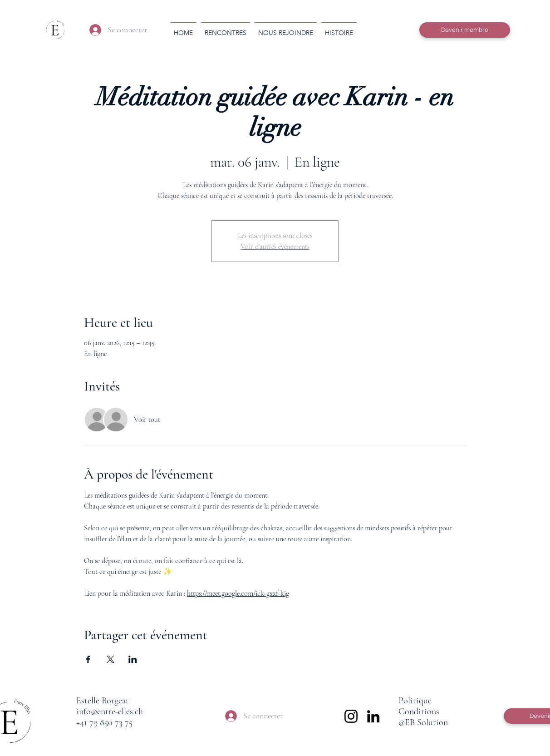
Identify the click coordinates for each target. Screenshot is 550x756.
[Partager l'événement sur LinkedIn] (133, 659)
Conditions (419, 712)
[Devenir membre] (465, 30)
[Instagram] (351, 716)
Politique (415, 701)
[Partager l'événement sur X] (110, 659)
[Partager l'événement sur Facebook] (88, 659)
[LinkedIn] (373, 716)
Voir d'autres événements (275, 247)
